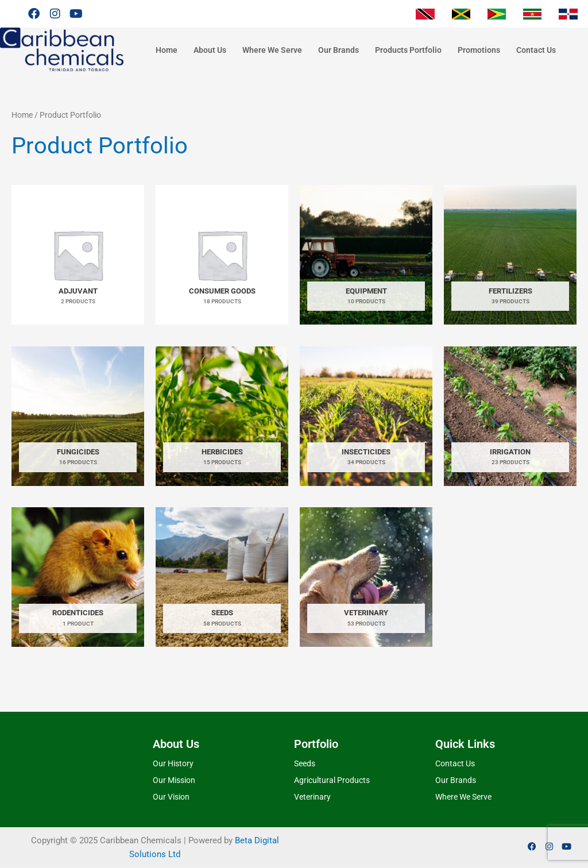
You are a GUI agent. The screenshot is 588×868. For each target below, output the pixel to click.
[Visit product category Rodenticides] (78, 577)
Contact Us (536, 50)
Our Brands (339, 50)
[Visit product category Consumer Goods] (222, 255)
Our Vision (171, 797)
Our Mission (174, 780)
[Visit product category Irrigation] (510, 416)
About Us (210, 50)
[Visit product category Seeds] (222, 577)
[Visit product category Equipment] (366, 255)
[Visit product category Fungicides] (78, 416)
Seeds (305, 764)
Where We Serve (272, 50)
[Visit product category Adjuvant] (78, 255)
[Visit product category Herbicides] (222, 416)
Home (167, 50)
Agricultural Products (332, 780)
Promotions (479, 50)
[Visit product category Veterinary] (366, 577)
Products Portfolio (408, 50)
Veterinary (312, 797)
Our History (173, 764)
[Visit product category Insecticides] (366, 416)
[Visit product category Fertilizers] (510, 255)
